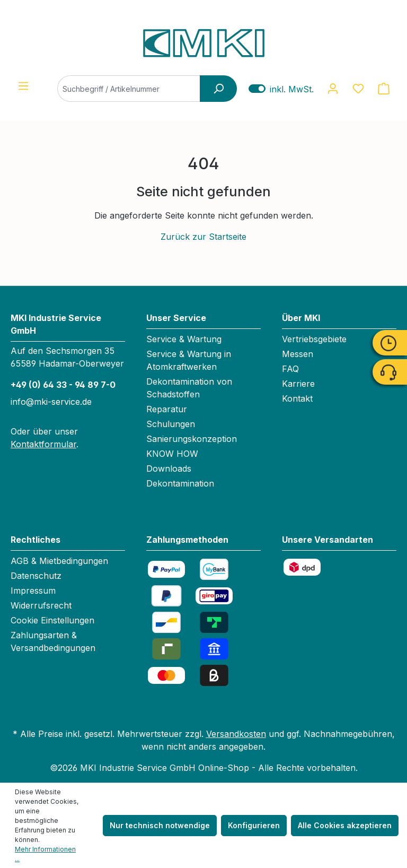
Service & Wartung (184, 339)
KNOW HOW (172, 454)
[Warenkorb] (384, 89)
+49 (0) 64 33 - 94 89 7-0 (63, 385)
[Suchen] (218, 89)
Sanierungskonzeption (192, 439)
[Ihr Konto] (333, 89)
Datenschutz (36, 576)
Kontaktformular (43, 444)
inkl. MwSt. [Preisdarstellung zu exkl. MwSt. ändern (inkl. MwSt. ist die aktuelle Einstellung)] (281, 89)
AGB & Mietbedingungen (59, 561)
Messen (298, 354)
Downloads (169, 468)
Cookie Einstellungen (52, 620)
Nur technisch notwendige (160, 825)
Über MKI (301, 318)
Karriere (298, 384)
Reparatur (167, 409)
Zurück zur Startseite (203, 237)
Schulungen (171, 424)
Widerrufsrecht (41, 605)
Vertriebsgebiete (314, 339)
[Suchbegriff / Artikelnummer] (139, 89)
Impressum (33, 591)
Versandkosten (236, 734)
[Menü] (23, 86)
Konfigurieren (254, 825)
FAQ (290, 369)
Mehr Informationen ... (45, 854)
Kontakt (297, 398)
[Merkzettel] (358, 89)
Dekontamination (180, 483)
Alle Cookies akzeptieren (345, 825)
